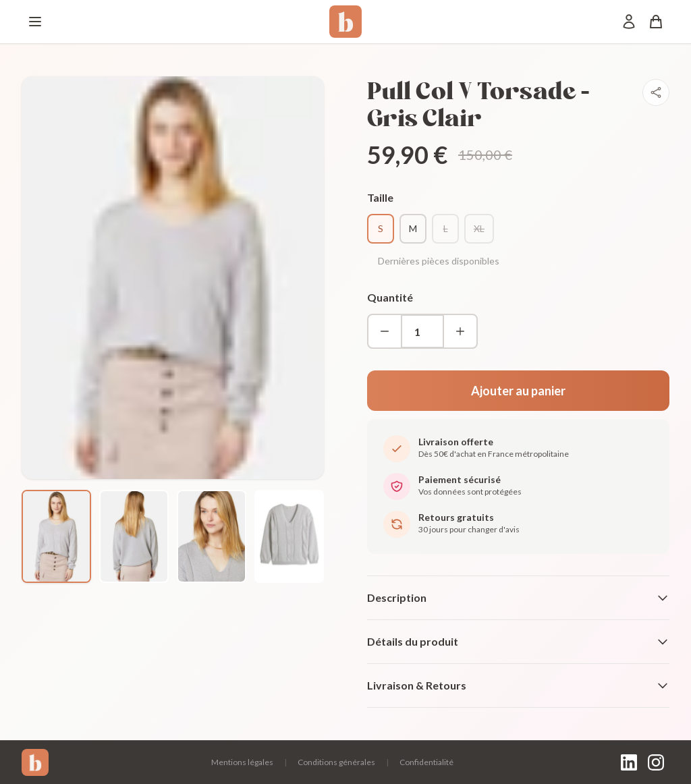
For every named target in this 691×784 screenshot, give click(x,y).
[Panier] (656, 22)
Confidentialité (426, 762)
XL (479, 228)
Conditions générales (336, 762)
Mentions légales (242, 762)
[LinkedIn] (629, 762)
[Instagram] (656, 762)
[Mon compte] (629, 22)
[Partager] (656, 92)
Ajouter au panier (518, 391)
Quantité (390, 297)
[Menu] (35, 22)
